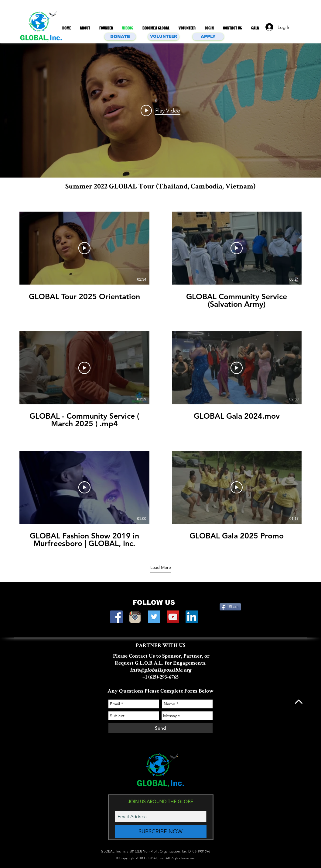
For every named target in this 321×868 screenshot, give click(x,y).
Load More (161, 567)
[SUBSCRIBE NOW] (161, 832)
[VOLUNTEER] (164, 37)
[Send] (160, 728)
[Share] (230, 607)
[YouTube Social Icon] (173, 617)
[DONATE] (120, 37)
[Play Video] (84, 248)
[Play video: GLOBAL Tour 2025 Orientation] (160, 110)
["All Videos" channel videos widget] (160, 110)
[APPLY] (208, 37)
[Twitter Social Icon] (154, 617)
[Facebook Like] (231, 617)
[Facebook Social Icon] (116, 617)
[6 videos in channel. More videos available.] (160, 380)
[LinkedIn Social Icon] (192, 617)
